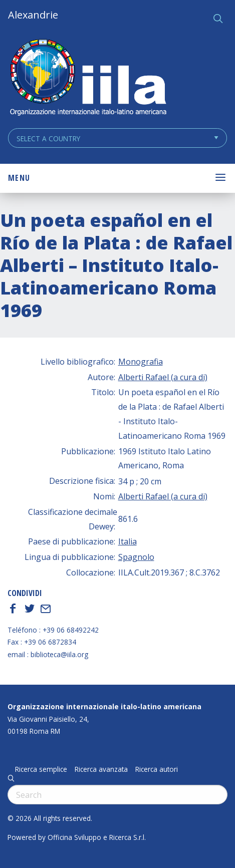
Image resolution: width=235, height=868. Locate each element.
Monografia (141, 362)
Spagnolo (136, 557)
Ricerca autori (157, 769)
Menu (19, 178)
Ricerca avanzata (101, 769)
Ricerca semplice (41, 769)
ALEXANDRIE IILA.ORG (88, 78)
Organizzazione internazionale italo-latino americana (104, 706)
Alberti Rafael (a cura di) (163, 377)
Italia (128, 541)
